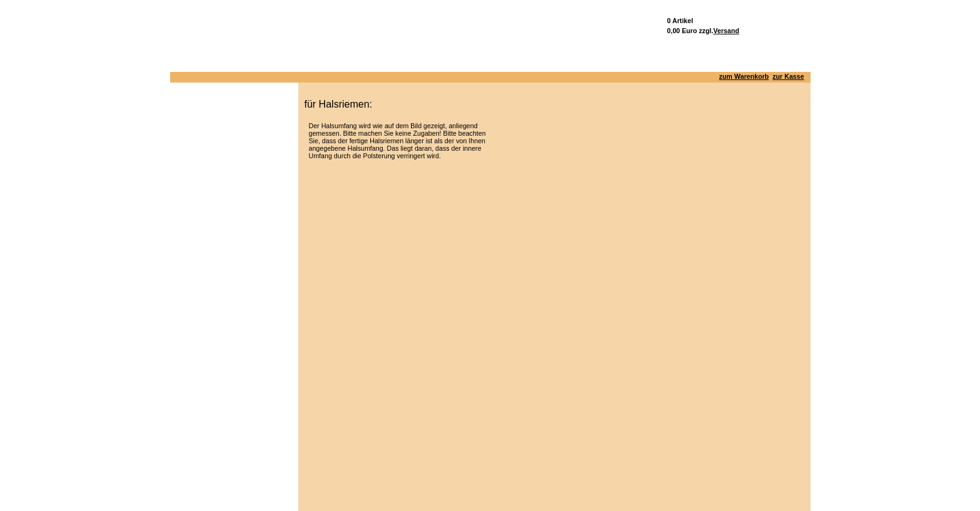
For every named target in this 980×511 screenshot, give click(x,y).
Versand (726, 31)
